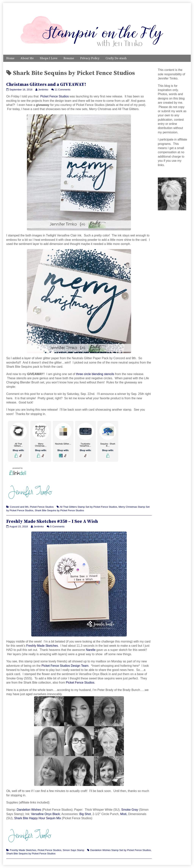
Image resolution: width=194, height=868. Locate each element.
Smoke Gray (130, 810)
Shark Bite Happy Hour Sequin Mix (38, 818)
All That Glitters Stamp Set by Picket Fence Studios (88, 507)
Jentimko (43, 90)
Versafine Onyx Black (45, 814)
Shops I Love (49, 58)
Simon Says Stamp (73, 850)
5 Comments (57, 526)
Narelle (91, 650)
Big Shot (85, 814)
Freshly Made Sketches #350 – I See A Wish (52, 521)
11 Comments (63, 90)
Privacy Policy (90, 58)
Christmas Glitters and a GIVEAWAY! (46, 85)
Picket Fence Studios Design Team (65, 666)
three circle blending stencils (95, 374)
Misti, (124, 814)
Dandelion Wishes (29, 810)
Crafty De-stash (116, 58)
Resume (69, 58)
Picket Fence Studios (55, 96)
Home (10, 58)
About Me (27, 58)
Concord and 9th (19, 507)
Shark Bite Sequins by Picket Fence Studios (59, 510)
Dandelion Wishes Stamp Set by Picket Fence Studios (120, 850)
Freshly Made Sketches (42, 646)
